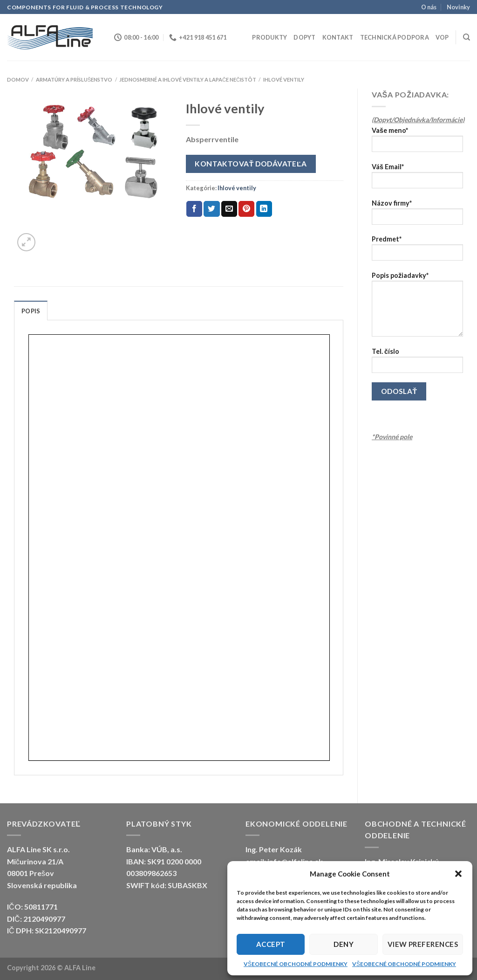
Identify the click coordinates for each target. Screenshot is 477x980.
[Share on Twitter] (211, 209)
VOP (442, 37)
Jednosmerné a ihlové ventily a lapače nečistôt (188, 79)
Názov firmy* (417, 215)
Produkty (269, 37)
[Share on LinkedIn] (264, 209)
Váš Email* (417, 179)
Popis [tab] (31, 311)
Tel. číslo (417, 363)
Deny (344, 944)
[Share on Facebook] (194, 209)
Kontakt (338, 37)
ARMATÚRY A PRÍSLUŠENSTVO (74, 79)
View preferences (423, 944)
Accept (271, 944)
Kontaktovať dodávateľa (251, 164)
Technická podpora (395, 37)
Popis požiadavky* (417, 307)
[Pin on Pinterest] (246, 209)
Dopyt (304, 37)
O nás (429, 7)
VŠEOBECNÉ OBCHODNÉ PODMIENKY (296, 964)
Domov (18, 79)
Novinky (458, 7)
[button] (458, 874)
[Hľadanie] (467, 37)
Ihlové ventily (284, 79)
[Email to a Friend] (229, 209)
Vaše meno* (417, 142)
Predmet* (417, 251)
